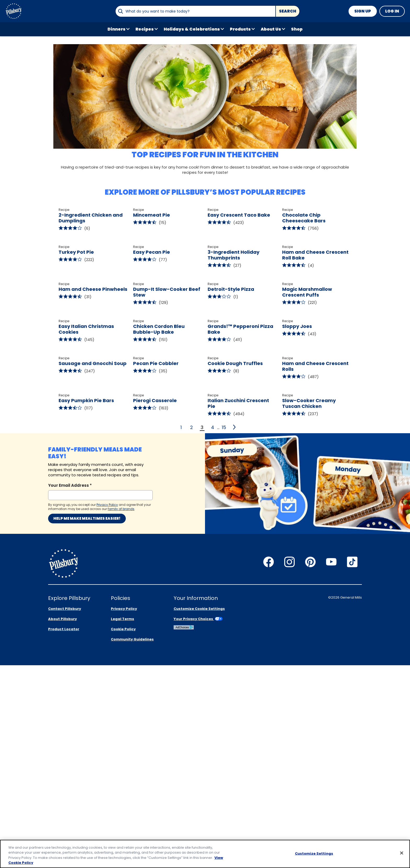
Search (288, 11)
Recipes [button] (145, 29)
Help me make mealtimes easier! (87, 721)
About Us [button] (271, 29)
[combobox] (195, 11)
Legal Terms (123, 822)
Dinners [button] (116, 29)
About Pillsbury (62, 822)
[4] (235, 630)
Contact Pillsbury (65, 811)
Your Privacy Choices (198, 822)
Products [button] (240, 29)
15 (224, 630)
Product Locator (64, 832)
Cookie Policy (123, 832)
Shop (297, 29)
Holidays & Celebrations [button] (192, 29)
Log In (392, 11)
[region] (205, 854)
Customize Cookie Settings (199, 811)
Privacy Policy (124, 811)
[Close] (402, 853)
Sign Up (363, 11)
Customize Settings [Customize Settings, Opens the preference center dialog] (314, 853)
